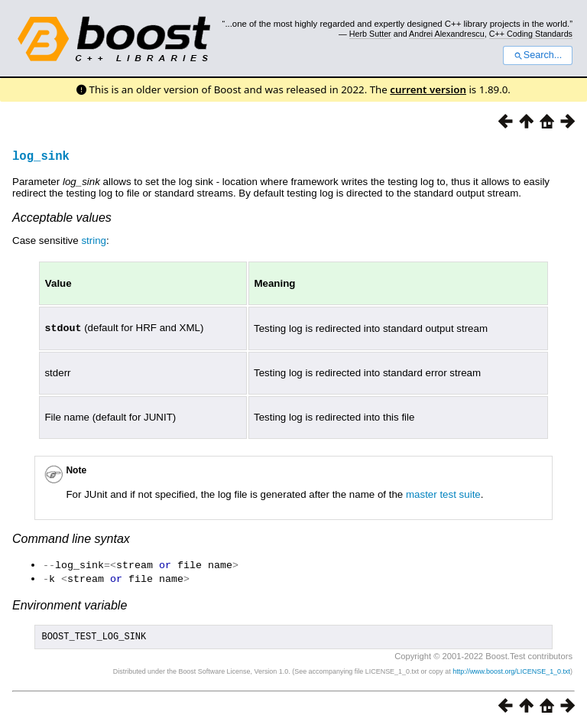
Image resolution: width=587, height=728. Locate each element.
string (94, 240)
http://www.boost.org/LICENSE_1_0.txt (511, 671)
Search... (538, 55)
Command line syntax (71, 538)
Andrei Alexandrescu (447, 34)
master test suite (443, 494)
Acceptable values (62, 218)
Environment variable (70, 603)
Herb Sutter (370, 34)
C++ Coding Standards (531, 34)
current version (428, 89)
